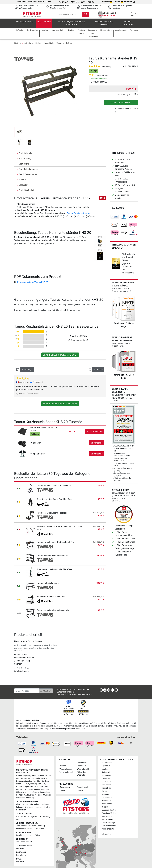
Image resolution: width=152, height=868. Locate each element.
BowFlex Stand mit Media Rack (51, 599)
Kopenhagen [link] (21, 857)
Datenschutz (82, 765)
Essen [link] (19, 786)
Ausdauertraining (25, 24)
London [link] (36, 809)
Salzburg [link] (47, 818)
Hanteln (38, 45)
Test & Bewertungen (28, 176)
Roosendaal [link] (30, 831)
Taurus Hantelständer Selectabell (52, 515)
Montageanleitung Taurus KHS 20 (31, 284)
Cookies (63, 768)
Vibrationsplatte (108, 831)
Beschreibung (25, 160)
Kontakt (48, 2)
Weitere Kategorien (128, 25)
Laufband (106, 771)
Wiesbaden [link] (21, 800)
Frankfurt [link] (26, 786)
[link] (115, 219)
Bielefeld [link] (40, 777)
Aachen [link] (19, 777)
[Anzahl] (96, 105)
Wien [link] (18, 821)
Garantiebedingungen (28, 171)
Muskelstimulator (109, 828)
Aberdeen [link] (20, 806)
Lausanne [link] (30, 837)
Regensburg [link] (45, 794)
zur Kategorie (97, 445)
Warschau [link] (20, 864)
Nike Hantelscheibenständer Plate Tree (55, 571)
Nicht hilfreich (33, 396)
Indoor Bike (106, 790)
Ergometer (106, 768)
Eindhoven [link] (20, 831)
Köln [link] (25, 791)
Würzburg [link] (30, 800)
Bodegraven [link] (31, 828)
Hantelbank (106, 787)
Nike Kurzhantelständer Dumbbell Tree (54, 501)
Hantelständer (49, 45)
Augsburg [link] (27, 777)
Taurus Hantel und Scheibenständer (53, 612)
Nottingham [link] (21, 812)
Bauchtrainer (107, 818)
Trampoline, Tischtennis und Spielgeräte (72, 25)
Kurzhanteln (35, 445)
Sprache (118, 2)
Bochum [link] (48, 777)
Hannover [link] (20, 789)
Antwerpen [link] (21, 844)
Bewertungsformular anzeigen (60, 357)
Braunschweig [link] (34, 780)
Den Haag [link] (41, 828)
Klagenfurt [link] (34, 818)
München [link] (20, 794)
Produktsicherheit (27, 192)
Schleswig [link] (39, 797)
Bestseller (23, 187)
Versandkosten (66, 771)
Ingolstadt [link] (29, 789)
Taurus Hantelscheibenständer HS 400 (55, 487)
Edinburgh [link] (20, 809)
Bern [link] (23, 837)
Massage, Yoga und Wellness (104, 25)
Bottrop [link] (24, 780)
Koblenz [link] (19, 791)
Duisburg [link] (45, 783)
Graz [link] (18, 818)
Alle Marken (106, 836)
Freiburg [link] (33, 786)
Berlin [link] (34, 777)
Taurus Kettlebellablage (48, 585)
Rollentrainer (107, 806)
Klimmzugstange (108, 825)
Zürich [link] (37, 837)
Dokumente (24, 166)
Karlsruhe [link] (38, 789)
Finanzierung (122, 96)
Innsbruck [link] (25, 818)
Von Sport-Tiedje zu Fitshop (28, 722)
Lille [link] (18, 850)
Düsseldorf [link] (37, 783)
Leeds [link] (27, 806)
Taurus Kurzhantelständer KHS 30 (52, 558)
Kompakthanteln (38, 456)
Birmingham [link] (35, 806)
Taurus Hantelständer (64, 45)
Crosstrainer (107, 765)
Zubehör (22, 182)
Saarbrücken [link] (29, 797)
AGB (61, 765)
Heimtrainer (106, 803)
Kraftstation (107, 777)
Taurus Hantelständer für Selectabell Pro (55, 544)
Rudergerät (106, 774)
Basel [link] (18, 837)
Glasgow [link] (29, 809)
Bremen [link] (44, 780)
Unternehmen (22, 2)
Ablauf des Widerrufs (81, 775)
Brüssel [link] (29, 844)
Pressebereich (83, 789)
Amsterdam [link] (21, 828)
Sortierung (26, 371)
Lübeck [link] (37, 791)
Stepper (105, 809)
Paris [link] (22, 850)
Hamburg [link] (41, 786)
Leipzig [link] (31, 791)
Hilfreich (21, 396)
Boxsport (105, 796)
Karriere (41, 2)
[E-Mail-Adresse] (26, 693)
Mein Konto (130, 2)
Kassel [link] (45, 789)
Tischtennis (106, 784)
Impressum (32, 2)
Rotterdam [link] (40, 831)
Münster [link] (28, 794)
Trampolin (106, 780)
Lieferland (107, 2)
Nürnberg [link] (36, 794)
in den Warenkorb (121, 105)
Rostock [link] (20, 797)
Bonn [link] (18, 780)
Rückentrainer (107, 821)
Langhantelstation (109, 812)
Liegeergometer (108, 799)
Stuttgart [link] (47, 797)
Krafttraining (44, 24)
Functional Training (109, 815)
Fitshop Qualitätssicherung (79, 215)
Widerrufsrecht (83, 771)
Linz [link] (41, 818)
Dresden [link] (28, 783)
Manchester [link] (45, 809)
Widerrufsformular (67, 774)
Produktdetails (25, 155)
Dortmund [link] (20, 783)
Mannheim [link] (45, 791)
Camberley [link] (45, 806)
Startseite (18, 45)
